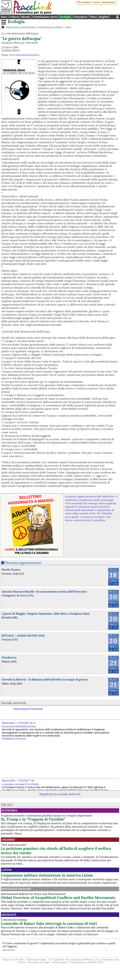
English (104, 17)
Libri (68, 27)
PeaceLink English (16, 889)
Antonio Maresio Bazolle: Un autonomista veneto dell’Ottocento (44, 591)
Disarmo (8, 840)
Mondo (26, 17)
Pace (4, 17)
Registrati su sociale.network (60, 794)
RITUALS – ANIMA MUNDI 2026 (23, 636)
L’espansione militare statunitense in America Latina (47, 875)
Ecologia (65, 17)
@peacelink (8, 723)
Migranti (9, 915)
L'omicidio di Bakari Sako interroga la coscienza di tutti (49, 924)
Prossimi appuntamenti (23, 563)
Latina (7, 870)
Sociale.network (14, 703)
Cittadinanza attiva (45, 17)
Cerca (96, 2)
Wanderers (9, 657)
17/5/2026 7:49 (26, 781)
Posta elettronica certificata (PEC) (87, 962)
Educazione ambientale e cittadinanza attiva (34, 27)
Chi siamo (84, 2)
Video (93, 17)
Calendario (80, 17)
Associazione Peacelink (28, 709)
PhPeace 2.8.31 (92, 960)
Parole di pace (11, 569)
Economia (9, 810)
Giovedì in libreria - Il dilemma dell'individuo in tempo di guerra (45, 679)
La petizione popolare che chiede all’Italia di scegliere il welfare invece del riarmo (56, 851)
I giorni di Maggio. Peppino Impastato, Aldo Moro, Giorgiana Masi (46, 614)
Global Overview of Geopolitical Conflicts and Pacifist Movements (58, 898)
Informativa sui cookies (39, 962)
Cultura (14, 17)
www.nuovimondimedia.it (24, 55)
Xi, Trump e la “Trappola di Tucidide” (33, 819)
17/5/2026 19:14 (26, 723)
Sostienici (108, 2)
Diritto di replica (60, 962)
